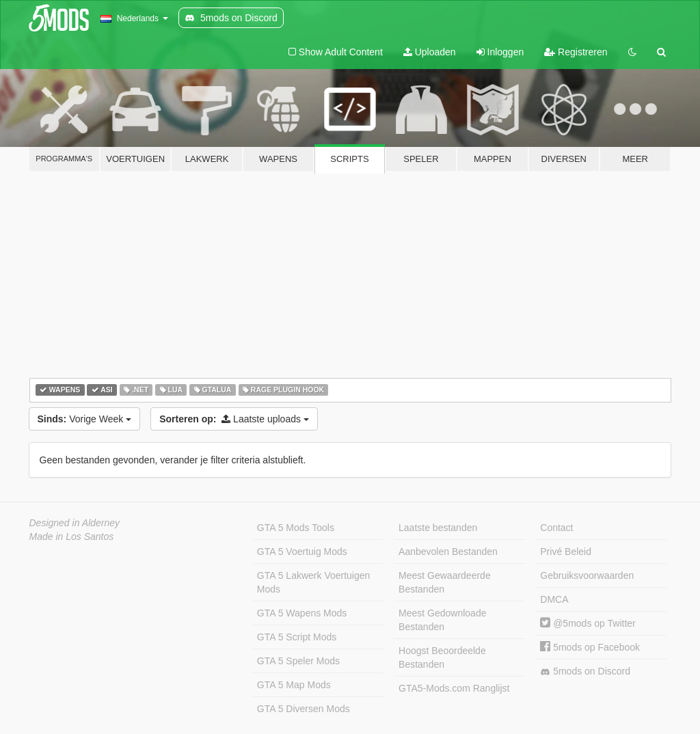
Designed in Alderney (75, 523)
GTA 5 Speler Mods (298, 661)
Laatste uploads (234, 419)
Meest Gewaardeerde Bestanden (445, 582)
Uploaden (430, 52)
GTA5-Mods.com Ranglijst (454, 688)
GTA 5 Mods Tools (296, 528)
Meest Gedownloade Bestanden (442, 620)
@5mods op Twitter (588, 623)
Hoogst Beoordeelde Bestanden (442, 657)
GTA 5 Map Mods (294, 685)
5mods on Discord (585, 671)
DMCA (554, 599)
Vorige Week (85, 419)
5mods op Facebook (590, 647)
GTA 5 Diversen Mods (304, 709)
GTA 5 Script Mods (297, 637)
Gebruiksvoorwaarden (587, 575)
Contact (556, 528)
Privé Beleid (566, 552)
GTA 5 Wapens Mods (302, 613)
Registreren (576, 52)
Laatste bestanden (438, 528)
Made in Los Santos (72, 536)
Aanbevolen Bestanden (448, 552)
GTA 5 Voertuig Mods (302, 552)
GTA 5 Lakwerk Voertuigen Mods (314, 582)
